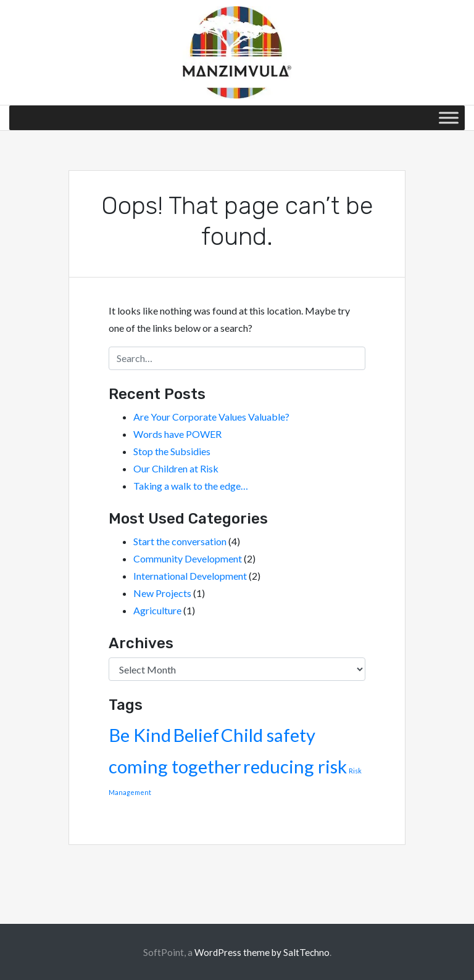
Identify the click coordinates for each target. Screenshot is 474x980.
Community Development (188, 558)
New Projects (162, 593)
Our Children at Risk (176, 468)
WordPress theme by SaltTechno (262, 952)
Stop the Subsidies (172, 451)
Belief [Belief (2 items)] (196, 735)
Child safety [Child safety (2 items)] (268, 735)
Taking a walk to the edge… (191, 486)
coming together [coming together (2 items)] (175, 766)
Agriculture (157, 610)
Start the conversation (180, 541)
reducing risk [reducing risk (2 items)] (295, 766)
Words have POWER (177, 434)
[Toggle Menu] (449, 117)
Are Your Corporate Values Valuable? (211, 417)
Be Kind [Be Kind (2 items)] (140, 735)
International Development (190, 576)
